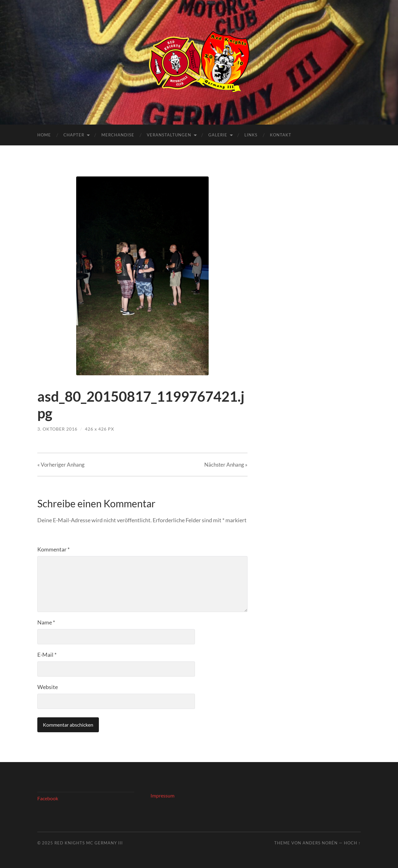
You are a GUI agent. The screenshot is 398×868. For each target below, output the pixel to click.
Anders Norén (320, 843)
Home (44, 135)
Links (251, 135)
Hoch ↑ (352, 843)
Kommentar (53, 549)
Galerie (218, 135)
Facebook (48, 798)
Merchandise (118, 135)
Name (46, 622)
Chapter (74, 135)
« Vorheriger (61, 465)
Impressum (162, 795)
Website (48, 687)
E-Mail (47, 655)
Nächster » (226, 465)
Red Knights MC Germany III (89, 843)
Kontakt (281, 135)
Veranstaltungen (169, 135)
